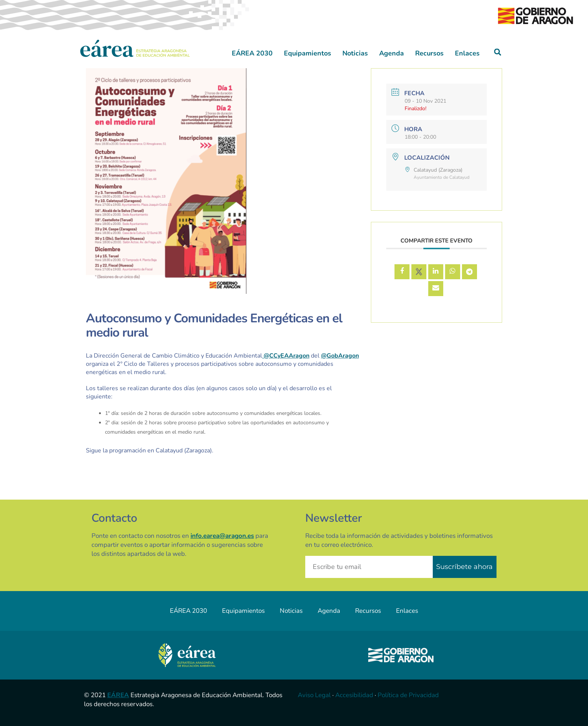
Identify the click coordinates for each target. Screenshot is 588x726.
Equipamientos (307, 53)
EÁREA (118, 695)
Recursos (429, 53)
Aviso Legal (314, 695)
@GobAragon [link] (340, 356)
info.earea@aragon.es (222, 536)
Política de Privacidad (408, 695)
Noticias (355, 53)
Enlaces (467, 53)
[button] (498, 52)
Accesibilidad (354, 695)
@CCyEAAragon (286, 356)
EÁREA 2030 (252, 53)
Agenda (391, 53)
